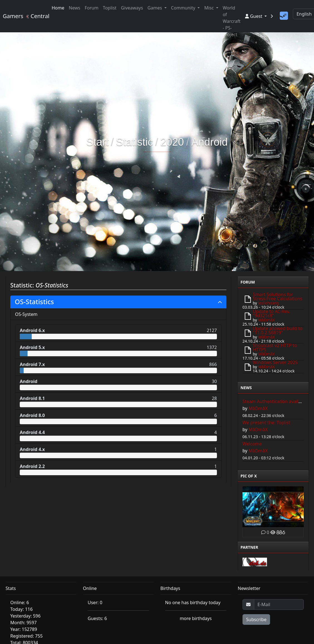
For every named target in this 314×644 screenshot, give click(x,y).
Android (210, 142)
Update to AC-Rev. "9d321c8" (272, 314)
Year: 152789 (24, 629)
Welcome (252, 444)
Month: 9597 (24, 623)
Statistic (134, 142)
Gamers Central (24, 16)
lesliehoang (269, 303)
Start (97, 142)
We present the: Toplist (266, 423)
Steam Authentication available (275, 401)
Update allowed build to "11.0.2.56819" (278, 330)
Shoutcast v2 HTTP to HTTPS (275, 347)
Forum (91, 8)
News (74, 8)
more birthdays (196, 618)
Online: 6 (20, 602)
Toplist (110, 8)
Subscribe (256, 619)
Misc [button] (209, 8)
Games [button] (155, 8)
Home (58, 8)
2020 (172, 142)
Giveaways (132, 8)
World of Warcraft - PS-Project (232, 21)
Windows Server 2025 (275, 362)
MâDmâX (266, 320)
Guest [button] (254, 16)
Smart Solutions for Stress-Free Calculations (278, 297)
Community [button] (184, 8)
